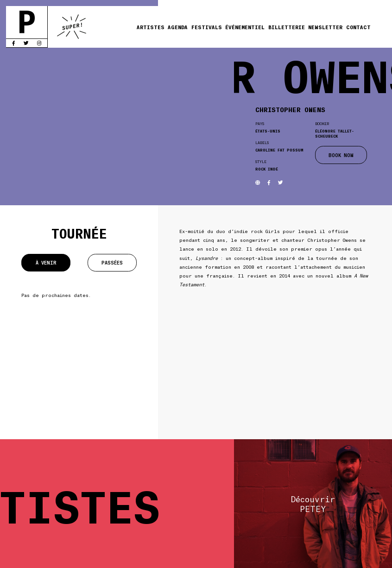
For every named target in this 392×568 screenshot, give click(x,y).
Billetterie (287, 27)
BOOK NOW (341, 155)
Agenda (178, 27)
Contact (358, 27)
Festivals (207, 27)
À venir (46, 262)
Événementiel (245, 27)
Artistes (151, 27)
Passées (112, 262)
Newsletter (325, 27)
